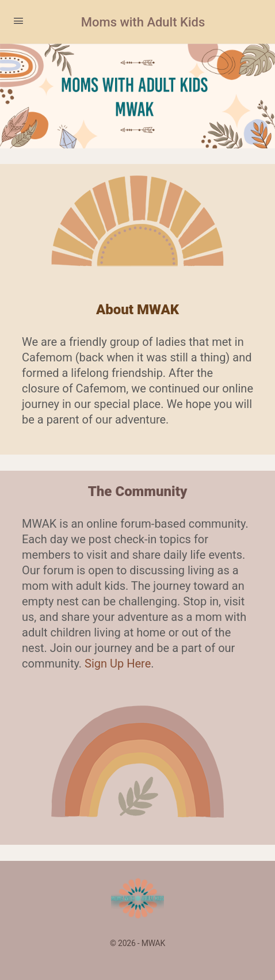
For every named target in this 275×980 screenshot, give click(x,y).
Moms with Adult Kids (143, 22)
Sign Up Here (118, 663)
